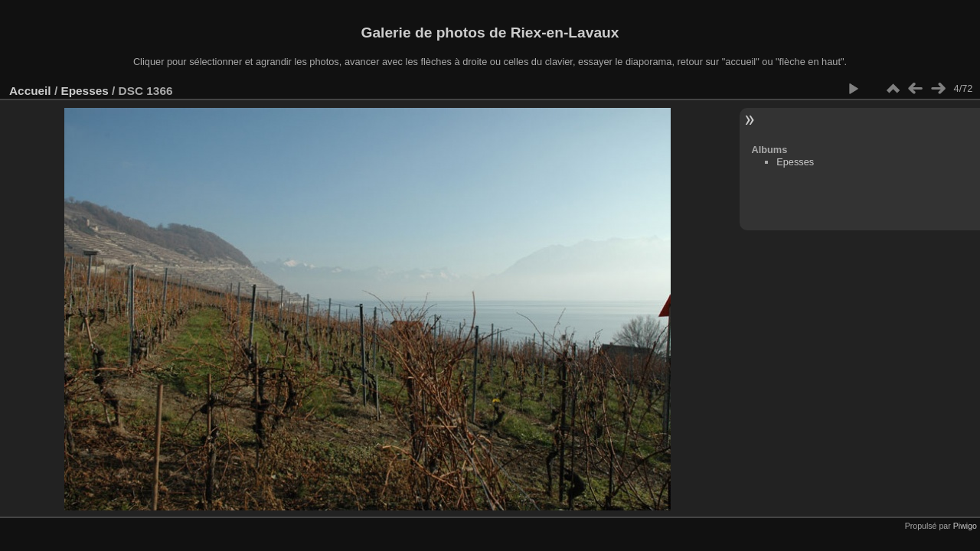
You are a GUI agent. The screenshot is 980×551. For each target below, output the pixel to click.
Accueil (30, 91)
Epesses (84, 91)
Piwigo (965, 526)
